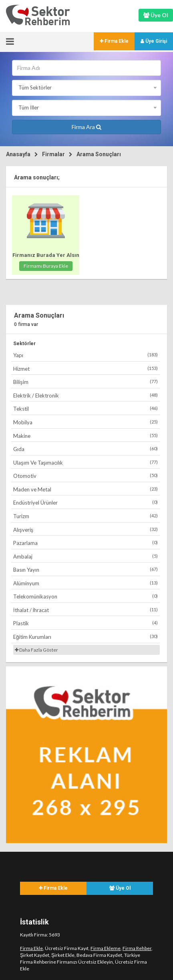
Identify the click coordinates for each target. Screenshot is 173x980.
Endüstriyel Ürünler (85, 502)
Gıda (85, 449)
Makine (85, 436)
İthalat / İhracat (85, 610)
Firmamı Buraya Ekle (46, 266)
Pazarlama (85, 543)
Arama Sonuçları (99, 154)
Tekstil (85, 408)
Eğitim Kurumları (85, 637)
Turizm (85, 516)
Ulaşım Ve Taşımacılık (85, 462)
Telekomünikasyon (85, 596)
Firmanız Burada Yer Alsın (46, 255)
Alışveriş (85, 530)
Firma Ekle (114, 41)
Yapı (85, 355)
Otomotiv (85, 476)
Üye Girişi (154, 41)
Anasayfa (18, 154)
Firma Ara (86, 127)
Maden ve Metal (85, 489)
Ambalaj (85, 556)
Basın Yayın (85, 570)
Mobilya (85, 422)
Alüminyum (85, 583)
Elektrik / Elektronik (85, 395)
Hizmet (85, 369)
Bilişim (85, 382)
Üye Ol (120, 888)
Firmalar (53, 154)
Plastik (85, 623)
